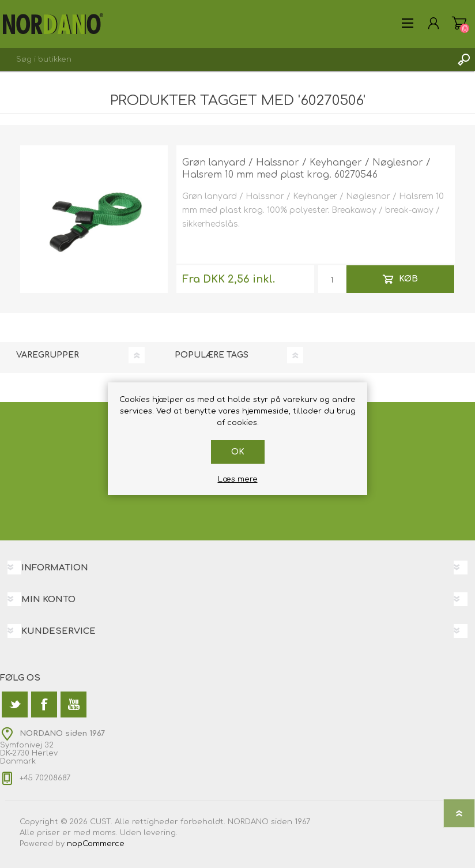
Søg (463, 59)
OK (238, 452)
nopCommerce (96, 844)
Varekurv (459, 23)
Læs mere (238, 479)
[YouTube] (73, 704)
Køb (408, 279)
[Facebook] (44, 704)
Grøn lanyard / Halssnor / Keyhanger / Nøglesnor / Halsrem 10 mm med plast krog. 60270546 (306, 169)
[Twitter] (15, 704)
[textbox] (226, 59)
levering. (161, 833)
